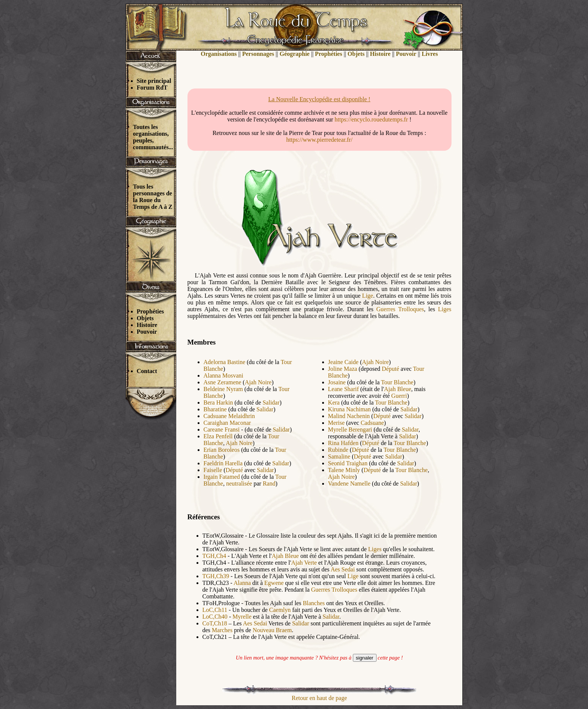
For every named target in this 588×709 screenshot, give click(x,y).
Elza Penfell (218, 436)
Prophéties (151, 311)
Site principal (154, 81)
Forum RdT (152, 88)
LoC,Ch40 (215, 617)
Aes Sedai (343, 569)
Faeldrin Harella (223, 463)
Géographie (294, 54)
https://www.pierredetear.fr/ (319, 140)
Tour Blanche (397, 382)
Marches (222, 630)
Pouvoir (147, 332)
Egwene (274, 583)
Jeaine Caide (343, 362)
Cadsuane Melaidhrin (229, 416)
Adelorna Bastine (225, 362)
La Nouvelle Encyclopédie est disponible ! (319, 99)
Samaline (339, 456)
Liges (445, 309)
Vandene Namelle (349, 483)
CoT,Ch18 (215, 623)
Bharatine (215, 409)
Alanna (242, 583)
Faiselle (213, 470)
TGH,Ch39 (216, 576)
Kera (334, 402)
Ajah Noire (258, 382)
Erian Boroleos (222, 450)
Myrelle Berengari (350, 429)
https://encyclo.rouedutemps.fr (371, 119)
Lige (368, 296)
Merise (336, 423)
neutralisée (239, 483)
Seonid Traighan (348, 463)
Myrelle (242, 617)
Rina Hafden (343, 443)
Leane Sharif (343, 389)
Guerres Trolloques (400, 309)
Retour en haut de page (319, 698)
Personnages (258, 54)
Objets (145, 318)
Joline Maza (343, 369)
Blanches (314, 603)
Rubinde (338, 450)
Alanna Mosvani (223, 375)
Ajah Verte (304, 563)
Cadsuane (372, 423)
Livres (430, 54)
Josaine (337, 382)
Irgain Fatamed (222, 477)
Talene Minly (344, 470)
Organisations (219, 54)
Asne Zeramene (223, 382)
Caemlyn (280, 610)
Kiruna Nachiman (349, 409)
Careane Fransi (222, 429)
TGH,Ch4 (214, 556)
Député (234, 470)
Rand (269, 483)
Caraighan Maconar (227, 423)
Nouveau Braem (272, 630)
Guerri (399, 396)
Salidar (271, 402)
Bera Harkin (218, 402)
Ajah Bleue (397, 389)
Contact (147, 371)
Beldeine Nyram (223, 389)
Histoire (147, 325)
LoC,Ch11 (215, 610)
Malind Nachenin (349, 416)
